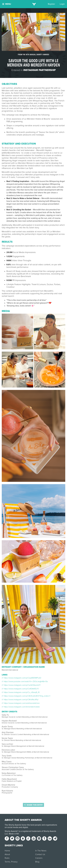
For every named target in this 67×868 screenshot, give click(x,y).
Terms (7, 862)
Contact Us (40, 854)
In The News (41, 851)
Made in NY (14, 834)
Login (62, 4)
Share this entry (33, 805)
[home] (34, 4)
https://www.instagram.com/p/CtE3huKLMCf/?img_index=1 (26, 696)
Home (7, 851)
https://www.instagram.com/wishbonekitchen (21, 703)
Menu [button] (7, 4)
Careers (39, 858)
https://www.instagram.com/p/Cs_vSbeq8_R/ (21, 692)
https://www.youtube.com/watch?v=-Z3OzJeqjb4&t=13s (25, 682)
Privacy (14, 862)
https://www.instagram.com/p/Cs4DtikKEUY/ (20, 689)
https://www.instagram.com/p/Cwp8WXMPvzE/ (22, 678)
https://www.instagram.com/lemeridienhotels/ (21, 707)
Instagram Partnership (40, 70)
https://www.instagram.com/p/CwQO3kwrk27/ (21, 685)
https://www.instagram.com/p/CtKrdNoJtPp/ (20, 700)
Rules (7, 858)
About (7, 854)
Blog (37, 862)
